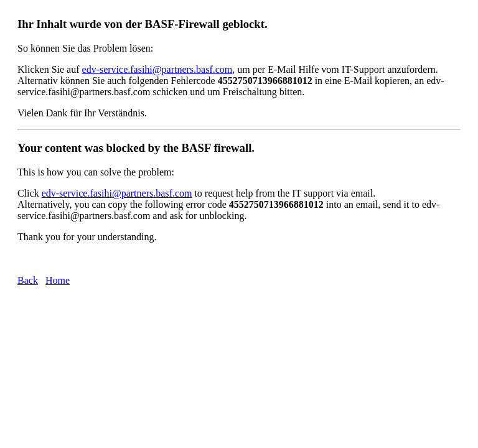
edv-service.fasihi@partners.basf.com (157, 69)
